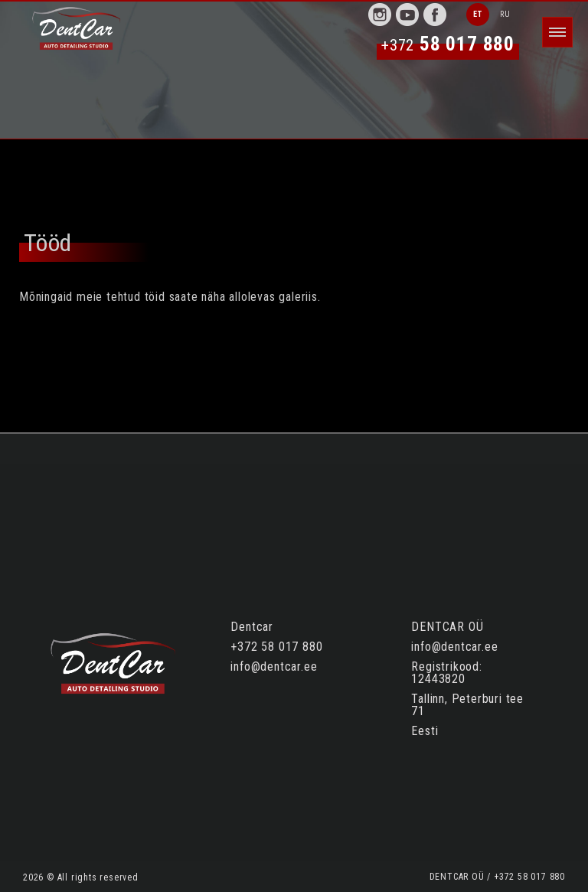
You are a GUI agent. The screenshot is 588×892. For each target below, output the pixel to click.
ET (478, 14)
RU (505, 14)
